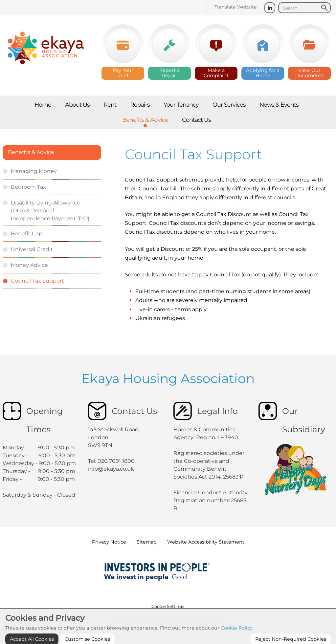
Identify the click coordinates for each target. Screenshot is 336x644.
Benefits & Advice (31, 152)
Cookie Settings (168, 606)
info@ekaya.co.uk (111, 469)
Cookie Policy (237, 638)
